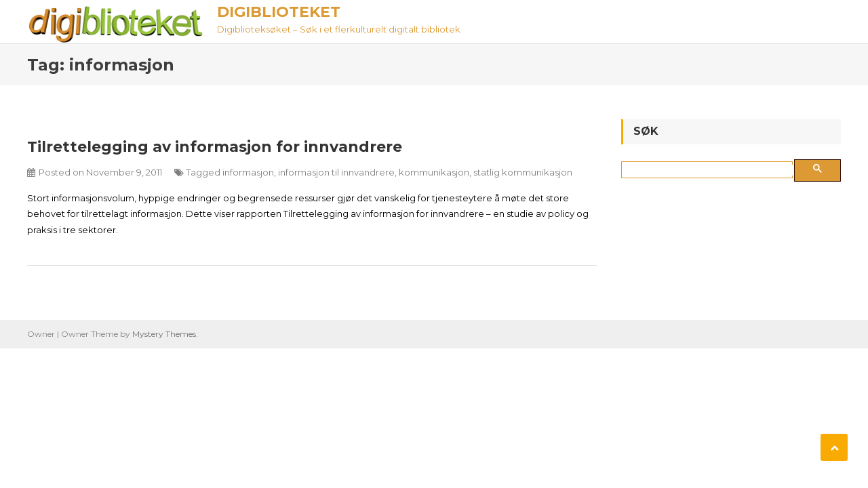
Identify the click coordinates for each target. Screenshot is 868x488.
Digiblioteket (279, 12)
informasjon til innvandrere (336, 172)
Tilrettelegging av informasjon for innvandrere (215, 147)
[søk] (710, 170)
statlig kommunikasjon (523, 172)
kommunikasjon (434, 172)
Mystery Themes (164, 334)
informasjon (248, 172)
